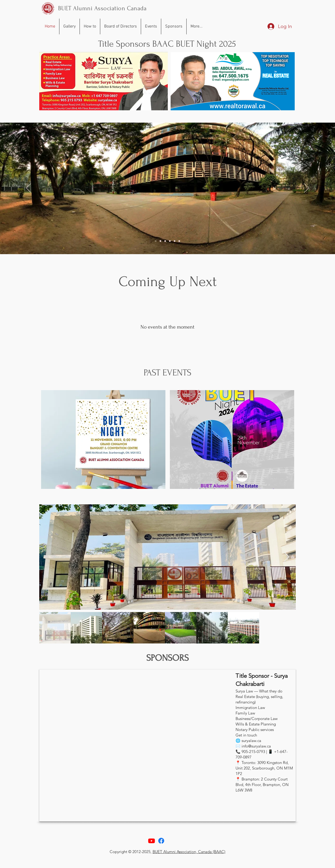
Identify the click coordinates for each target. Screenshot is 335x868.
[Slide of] (156, 241)
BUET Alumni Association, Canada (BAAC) (189, 852)
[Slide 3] (165, 241)
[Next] (306, 188)
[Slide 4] (170, 241)
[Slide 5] (175, 241)
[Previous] (29, 188)
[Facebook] (161, 841)
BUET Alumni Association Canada (102, 8)
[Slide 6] (179, 241)
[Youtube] (152, 841)
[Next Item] (287, 557)
